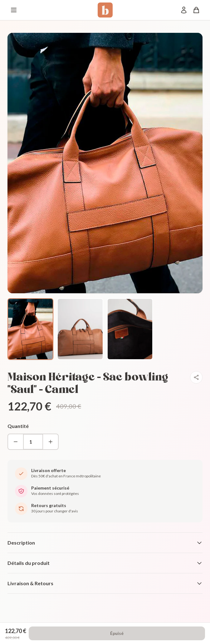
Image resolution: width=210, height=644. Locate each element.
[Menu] (14, 10)
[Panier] (196, 10)
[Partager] (196, 377)
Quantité (18, 426)
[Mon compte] (184, 10)
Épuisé (117, 633)
